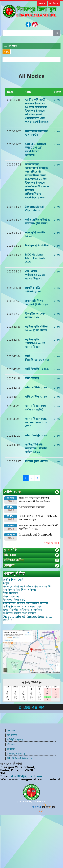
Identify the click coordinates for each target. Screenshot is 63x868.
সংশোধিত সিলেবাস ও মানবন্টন (36, 133)
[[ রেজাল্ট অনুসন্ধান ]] (16, 754)
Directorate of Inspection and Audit (27, 618)
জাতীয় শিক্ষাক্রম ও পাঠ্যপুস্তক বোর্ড (22, 607)
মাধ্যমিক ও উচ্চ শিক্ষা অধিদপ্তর (19, 590)
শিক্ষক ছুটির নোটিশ (37, 461)
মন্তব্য (42, 3)
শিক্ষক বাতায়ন (11, 597)
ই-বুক (6, 583)
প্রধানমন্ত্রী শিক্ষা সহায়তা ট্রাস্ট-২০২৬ (36, 303)
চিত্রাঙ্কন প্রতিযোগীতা (37, 246)
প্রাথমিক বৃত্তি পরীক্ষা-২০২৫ (33, 290)
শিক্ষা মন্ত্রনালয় (10, 593)
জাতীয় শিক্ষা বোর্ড (13, 580)
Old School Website (19, 758)
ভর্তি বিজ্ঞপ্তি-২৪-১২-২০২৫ (37, 358)
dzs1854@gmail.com (27, 776)
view (57, 100)
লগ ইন (54, 3)
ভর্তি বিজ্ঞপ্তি (32, 378)
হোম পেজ (11, 730)
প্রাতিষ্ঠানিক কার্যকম (15, 740)
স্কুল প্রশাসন (12, 735)
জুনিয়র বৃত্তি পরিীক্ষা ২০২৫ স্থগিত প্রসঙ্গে (37, 329)
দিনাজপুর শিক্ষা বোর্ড (14, 600)
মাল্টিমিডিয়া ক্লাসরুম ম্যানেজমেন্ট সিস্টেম (25, 603)
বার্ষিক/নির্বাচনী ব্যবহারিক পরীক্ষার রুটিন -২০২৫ (36, 449)
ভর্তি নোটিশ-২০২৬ (36, 388)
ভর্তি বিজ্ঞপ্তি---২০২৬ (37, 369)
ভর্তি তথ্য (11, 745)
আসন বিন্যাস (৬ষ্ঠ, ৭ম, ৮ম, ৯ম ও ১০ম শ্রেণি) (36, 423)
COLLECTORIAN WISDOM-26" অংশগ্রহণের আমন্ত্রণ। (36, 150)
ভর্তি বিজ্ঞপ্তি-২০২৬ (36, 436)
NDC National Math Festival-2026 (35, 259)
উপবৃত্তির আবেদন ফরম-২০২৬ (35, 316)
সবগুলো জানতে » (51, 543)
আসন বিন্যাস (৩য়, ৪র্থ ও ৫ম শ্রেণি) (36, 408)
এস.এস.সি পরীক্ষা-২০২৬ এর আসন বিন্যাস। (35, 275)
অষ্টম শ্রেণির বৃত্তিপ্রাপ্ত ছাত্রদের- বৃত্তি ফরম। (37, 222)
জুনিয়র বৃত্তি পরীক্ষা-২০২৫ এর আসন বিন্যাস (35, 343)
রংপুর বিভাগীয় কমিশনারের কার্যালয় (22, 610)
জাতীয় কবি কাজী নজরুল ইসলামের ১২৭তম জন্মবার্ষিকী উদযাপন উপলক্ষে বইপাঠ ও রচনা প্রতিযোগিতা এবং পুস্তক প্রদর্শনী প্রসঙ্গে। (37, 111)
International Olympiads (34, 209)
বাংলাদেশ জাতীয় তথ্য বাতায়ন (19, 613)
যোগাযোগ (11, 749)
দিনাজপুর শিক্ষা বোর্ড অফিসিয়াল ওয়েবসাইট (27, 586)
